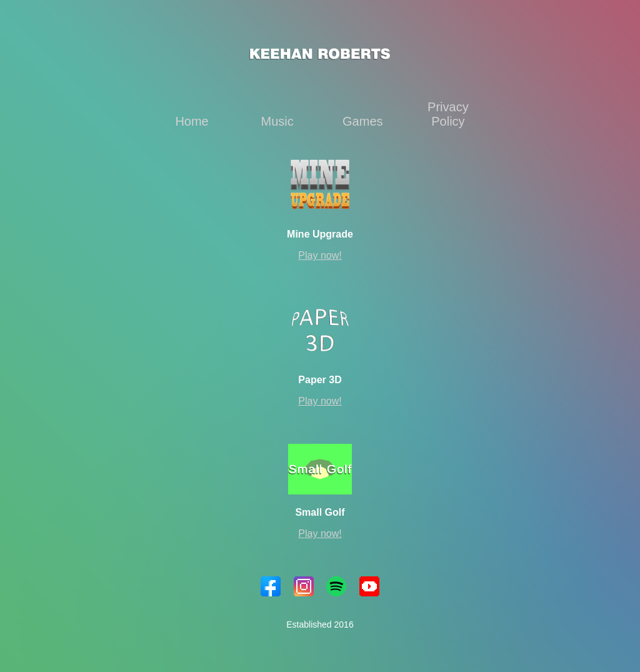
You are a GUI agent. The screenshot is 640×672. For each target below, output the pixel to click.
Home (192, 121)
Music (277, 121)
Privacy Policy (448, 114)
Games (362, 121)
